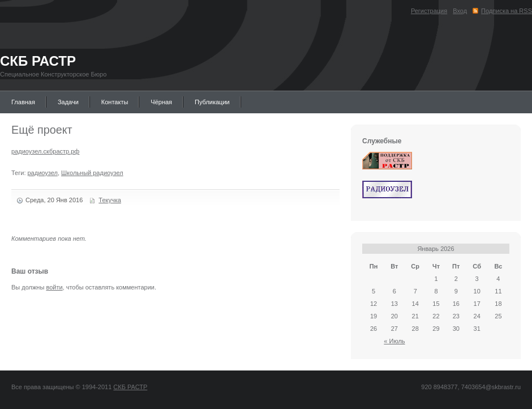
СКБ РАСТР (38, 61)
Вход (460, 11)
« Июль (394, 341)
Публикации (212, 102)
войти (54, 287)
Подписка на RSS (507, 11)
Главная (23, 102)
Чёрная (161, 102)
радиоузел (43, 173)
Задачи (68, 102)
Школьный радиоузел (92, 173)
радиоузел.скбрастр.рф (45, 151)
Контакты (115, 102)
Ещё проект (42, 130)
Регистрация (429, 11)
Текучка (110, 200)
